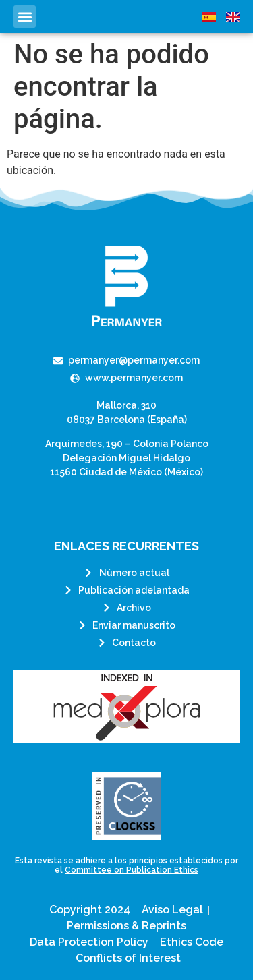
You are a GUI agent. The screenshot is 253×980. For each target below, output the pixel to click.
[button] (25, 17)
